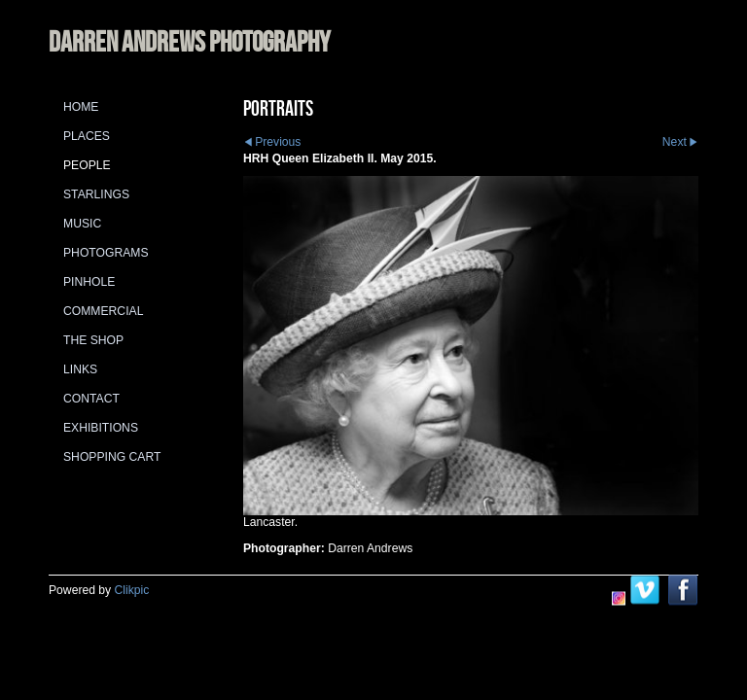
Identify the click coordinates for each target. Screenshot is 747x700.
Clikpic (132, 590)
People (87, 165)
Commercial (103, 311)
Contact (91, 399)
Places (87, 136)
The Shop (93, 340)
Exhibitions (101, 428)
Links (80, 369)
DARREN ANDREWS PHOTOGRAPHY (189, 41)
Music (82, 224)
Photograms (106, 253)
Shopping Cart (112, 457)
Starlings (96, 194)
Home (81, 107)
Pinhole (89, 282)
